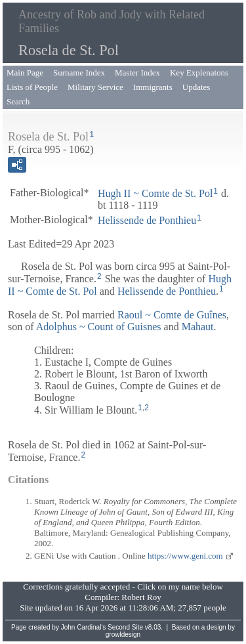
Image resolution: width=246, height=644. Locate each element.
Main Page (25, 73)
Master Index (137, 73)
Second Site (125, 627)
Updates (196, 87)
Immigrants (153, 87)
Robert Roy (141, 597)
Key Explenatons (199, 73)
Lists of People (32, 87)
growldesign (123, 634)
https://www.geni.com (185, 556)
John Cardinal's (84, 627)
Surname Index (79, 73)
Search (18, 101)
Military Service (95, 87)
